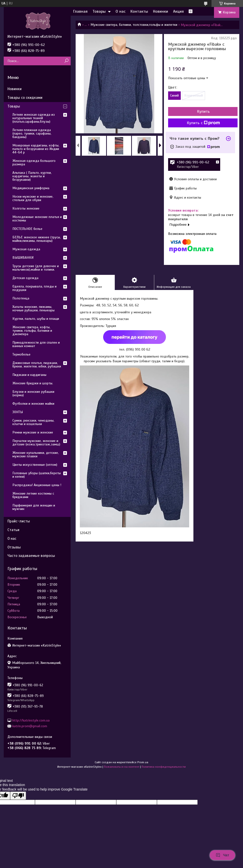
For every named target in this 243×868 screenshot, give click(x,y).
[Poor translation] (18, 796)
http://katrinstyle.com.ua (31, 720)
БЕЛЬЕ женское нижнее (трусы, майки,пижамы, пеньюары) (37, 239)
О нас (121, 11)
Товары (99, 11)
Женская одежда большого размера (34, 163)
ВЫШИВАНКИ (23, 258)
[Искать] (66, 61)
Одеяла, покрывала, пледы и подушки (34, 288)
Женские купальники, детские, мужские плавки (36, 454)
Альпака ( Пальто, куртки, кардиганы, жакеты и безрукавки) (32, 176)
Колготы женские (26, 208)
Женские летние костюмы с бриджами (33, 495)
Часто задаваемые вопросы (31, 556)
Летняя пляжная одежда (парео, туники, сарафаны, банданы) (32, 133)
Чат (222, 855)
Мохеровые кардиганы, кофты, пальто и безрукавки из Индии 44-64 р (36, 149)
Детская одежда (25, 278)
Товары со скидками (25, 98)
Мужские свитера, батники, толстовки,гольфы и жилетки (134, 25)
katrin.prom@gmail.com (30, 726)
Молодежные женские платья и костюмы (37, 219)
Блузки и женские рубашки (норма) (33, 393)
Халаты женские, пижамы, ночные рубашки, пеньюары (33, 308)
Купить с (203, 123)
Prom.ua (143, 762)
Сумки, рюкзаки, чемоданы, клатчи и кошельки (33, 422)
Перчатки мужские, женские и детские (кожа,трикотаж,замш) (36, 443)
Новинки (161, 11)
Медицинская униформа (31, 188)
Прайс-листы (19, 521)
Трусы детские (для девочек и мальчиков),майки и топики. (36, 268)
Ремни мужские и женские (33, 432)
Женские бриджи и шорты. (33, 383)
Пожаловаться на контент (122, 767)
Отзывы (14, 547)
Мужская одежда (26, 249)
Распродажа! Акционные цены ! (37, 485)
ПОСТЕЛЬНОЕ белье (27, 229)
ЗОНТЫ (18, 412)
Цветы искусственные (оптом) (35, 465)
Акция (178, 11)
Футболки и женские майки (33, 404)
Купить (203, 111)
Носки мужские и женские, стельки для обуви (33, 198)
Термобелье (21, 354)
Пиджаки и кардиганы (29, 375)
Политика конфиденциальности (164, 767)
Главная (80, 11)
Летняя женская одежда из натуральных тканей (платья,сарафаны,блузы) (34, 118)
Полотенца (21, 298)
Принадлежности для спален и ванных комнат (36, 344)
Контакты (139, 11)
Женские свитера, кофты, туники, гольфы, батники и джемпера (32, 331)
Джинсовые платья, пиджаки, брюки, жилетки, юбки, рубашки (37, 365)
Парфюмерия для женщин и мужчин (34, 507)
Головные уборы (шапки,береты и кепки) (37, 475)
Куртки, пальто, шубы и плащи (36, 319)
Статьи (13, 530)
